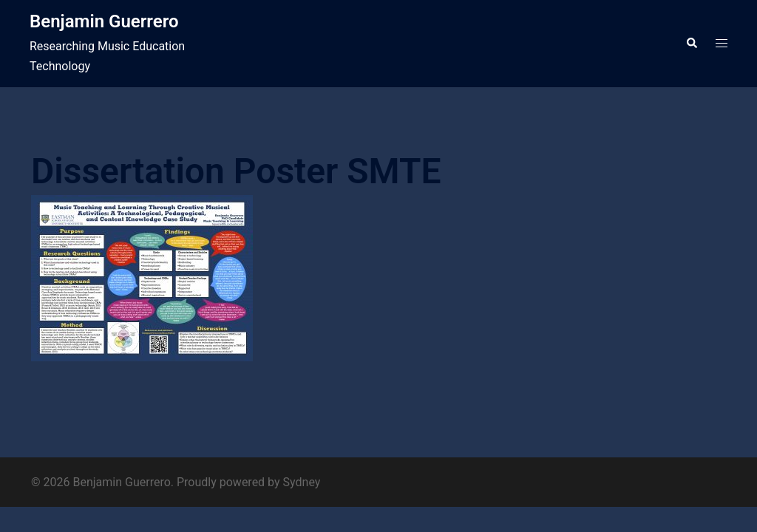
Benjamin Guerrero (104, 21)
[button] (691, 44)
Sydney (302, 482)
